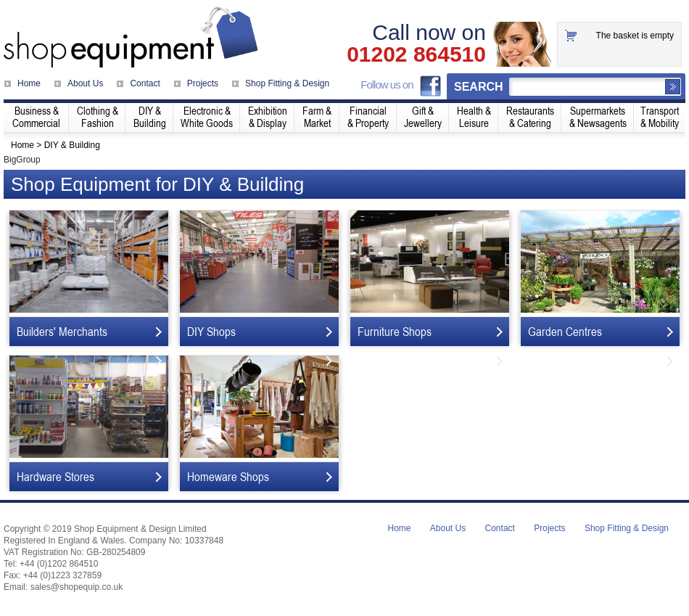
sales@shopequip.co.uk (77, 587)
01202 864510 (416, 54)
